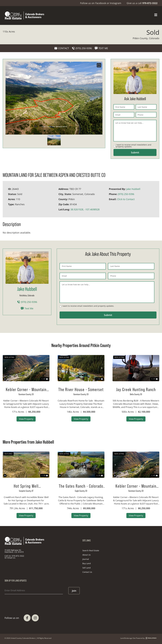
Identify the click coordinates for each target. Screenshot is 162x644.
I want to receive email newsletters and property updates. (134, 146)
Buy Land (87, 563)
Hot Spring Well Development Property (26, 486)
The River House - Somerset (81, 389)
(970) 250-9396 (126, 194)
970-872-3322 (18, 556)
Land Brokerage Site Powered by (138, 638)
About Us (87, 555)
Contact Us (87, 572)
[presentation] (25, 601)
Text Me (27, 308)
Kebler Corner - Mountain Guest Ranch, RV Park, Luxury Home (26, 389)
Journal (86, 559)
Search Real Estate (91, 550)
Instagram (116, 3)
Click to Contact (126, 199)
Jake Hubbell (133, 189)
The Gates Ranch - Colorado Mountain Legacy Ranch (81, 486)
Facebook (101, 3)
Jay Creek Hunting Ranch (136, 389)
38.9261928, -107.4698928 (85, 209)
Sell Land (87, 568)
